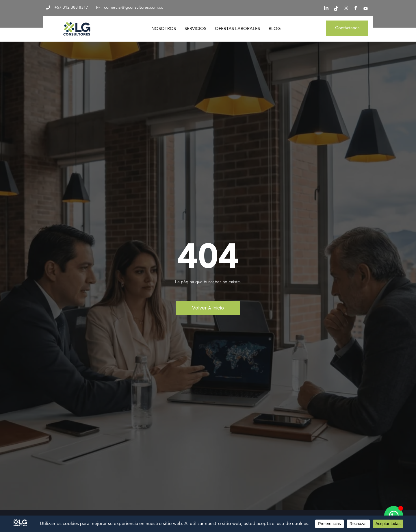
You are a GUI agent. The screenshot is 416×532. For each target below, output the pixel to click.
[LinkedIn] (326, 9)
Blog (275, 29)
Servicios (195, 29)
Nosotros (164, 29)
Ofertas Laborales (237, 29)
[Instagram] (346, 9)
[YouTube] (365, 9)
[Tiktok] (336, 9)
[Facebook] (356, 9)
